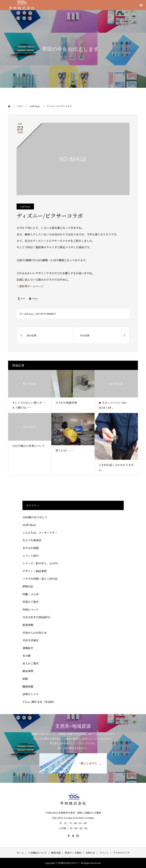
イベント (104, 853)
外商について (31, 610)
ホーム (20, 853)
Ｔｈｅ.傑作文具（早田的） (39, 702)
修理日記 (28, 586)
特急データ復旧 (73, 853)
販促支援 (56, 853)
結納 (25, 679)
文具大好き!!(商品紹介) (45, 314)
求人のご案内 (31, 663)
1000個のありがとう (35, 517)
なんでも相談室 (32, 540)
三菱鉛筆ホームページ (30, 286)
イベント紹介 (31, 556)
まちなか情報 (31, 548)
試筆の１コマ (31, 694)
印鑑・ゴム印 (31, 594)
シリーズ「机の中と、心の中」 (41, 563)
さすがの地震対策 (66, 403)
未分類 (26, 656)
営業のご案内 (31, 602)
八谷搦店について (37, 853)
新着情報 (28, 625)
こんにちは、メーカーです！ (40, 533)
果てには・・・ (65, 450)
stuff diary (25, 206)
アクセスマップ (121, 853)
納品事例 (28, 671)
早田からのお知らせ (35, 633)
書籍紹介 (28, 648)
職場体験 (28, 686)
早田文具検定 (31, 640)
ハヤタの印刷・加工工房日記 (40, 579)
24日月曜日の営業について (29, 446)
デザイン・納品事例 (35, 571)
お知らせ (90, 853)
